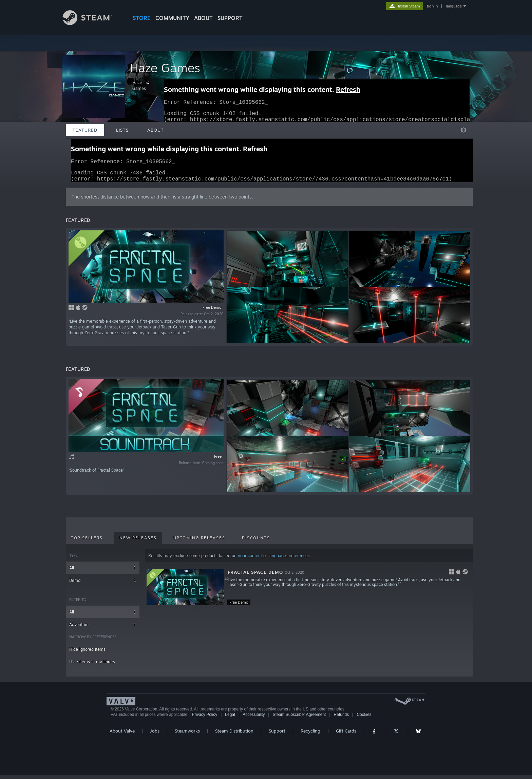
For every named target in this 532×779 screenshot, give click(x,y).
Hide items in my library (92, 666)
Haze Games (165, 68)
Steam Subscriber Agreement (299, 719)
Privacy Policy (204, 719)
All (103, 572)
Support (277, 735)
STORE (142, 18)
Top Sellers (87, 542)
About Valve (122, 735)
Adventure (103, 629)
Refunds (341, 719)
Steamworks (187, 735)
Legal (230, 719)
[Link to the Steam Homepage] (92, 23)
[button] (309, 591)
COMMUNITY (172, 18)
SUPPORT (230, 18)
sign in (432, 6)
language (454, 6)
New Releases (138, 542)
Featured (85, 130)
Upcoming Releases (199, 542)
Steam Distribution (234, 735)
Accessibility (254, 719)
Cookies (364, 719)
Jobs (155, 735)
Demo (103, 584)
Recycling (310, 735)
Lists (122, 130)
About (203, 18)
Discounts (256, 542)
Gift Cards (346, 735)
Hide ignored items (87, 653)
